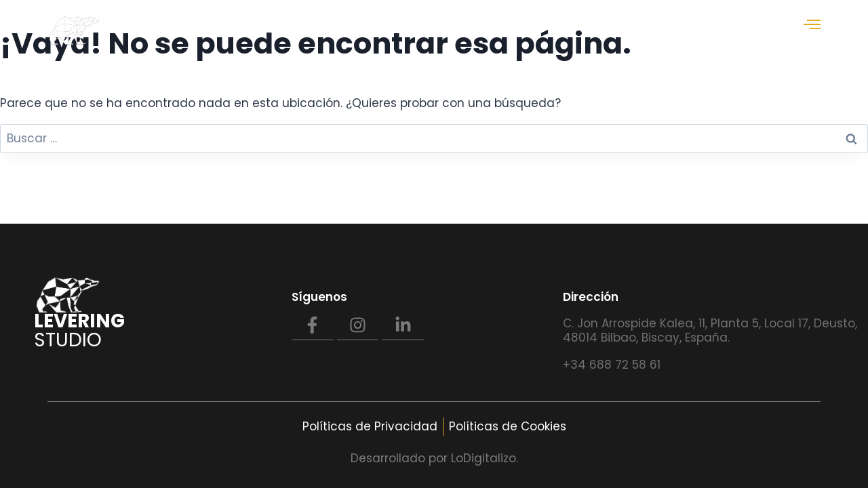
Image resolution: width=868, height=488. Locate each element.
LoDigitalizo (484, 458)
